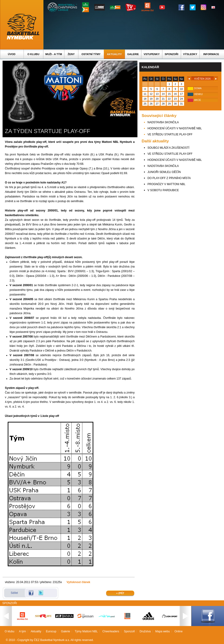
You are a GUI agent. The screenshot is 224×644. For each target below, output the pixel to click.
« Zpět (120, 593)
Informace (211, 54)
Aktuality (114, 54)
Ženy (71, 54)
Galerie (133, 54)
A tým (22, 631)
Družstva (145, 631)
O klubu (33, 54)
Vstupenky (152, 54)
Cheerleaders (111, 631)
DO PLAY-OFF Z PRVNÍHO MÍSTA (169, 178)
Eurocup (51, 631)
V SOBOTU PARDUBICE (163, 190)
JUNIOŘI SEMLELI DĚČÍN (164, 172)
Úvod (12, 54)
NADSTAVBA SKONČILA (163, 122)
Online (179, 631)
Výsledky (190, 54)
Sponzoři (171, 54)
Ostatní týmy (91, 54)
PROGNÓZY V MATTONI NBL (166, 184)
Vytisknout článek (78, 582)
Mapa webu (163, 631)
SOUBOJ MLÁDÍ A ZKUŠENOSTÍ (168, 148)
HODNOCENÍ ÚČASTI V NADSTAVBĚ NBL (175, 128)
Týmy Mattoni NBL (86, 631)
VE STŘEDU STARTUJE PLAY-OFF (170, 134)
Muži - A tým (54, 54)
